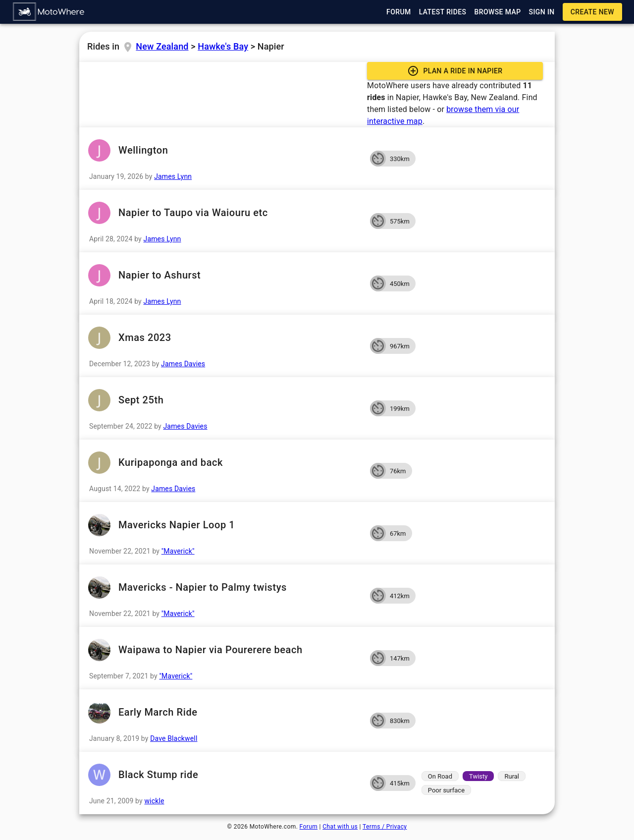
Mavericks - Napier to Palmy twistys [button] (225, 588)
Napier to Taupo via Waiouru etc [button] (225, 213)
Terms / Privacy (385, 827)
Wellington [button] (225, 150)
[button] (49, 12)
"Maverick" (178, 551)
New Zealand (162, 46)
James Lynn (173, 176)
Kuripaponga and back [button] (225, 463)
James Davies (183, 364)
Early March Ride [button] (225, 712)
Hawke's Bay (223, 46)
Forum (309, 827)
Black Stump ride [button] (225, 775)
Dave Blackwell (174, 738)
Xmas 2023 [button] (225, 338)
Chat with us (340, 827)
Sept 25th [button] (225, 400)
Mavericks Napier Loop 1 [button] (225, 525)
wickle (154, 801)
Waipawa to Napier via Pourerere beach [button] (225, 650)
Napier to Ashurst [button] (225, 275)
